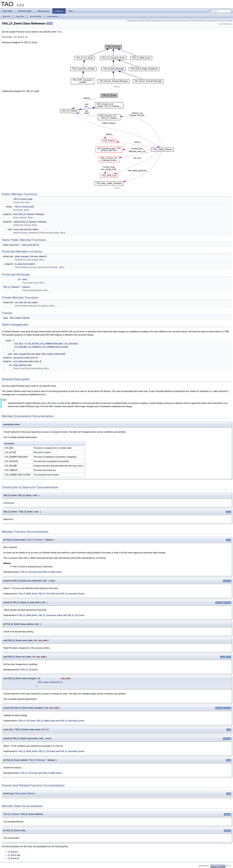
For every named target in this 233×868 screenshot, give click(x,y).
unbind (16, 222)
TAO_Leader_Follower (20, 318)
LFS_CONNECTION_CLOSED (55, 347)
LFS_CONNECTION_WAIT (52, 344)
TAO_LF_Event (20, 199)
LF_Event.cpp (14, 855)
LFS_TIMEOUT (34, 347)
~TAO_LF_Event (21, 207)
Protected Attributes (198, 21)
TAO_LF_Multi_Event (52, 572)
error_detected (20, 361)
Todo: (4, 400)
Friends (229, 21)
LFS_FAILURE (20, 347)
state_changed (20, 354)
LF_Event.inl (13, 858)
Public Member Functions (136, 21)
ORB (51, 406)
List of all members (225, 24)
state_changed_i (22, 256)
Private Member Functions (216, 21)
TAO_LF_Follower (27, 214)
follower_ (26, 287)
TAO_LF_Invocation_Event (72, 594)
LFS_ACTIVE (33, 344)
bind (15, 214)
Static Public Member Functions (157, 21)
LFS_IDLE (19, 344)
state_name (27, 245)
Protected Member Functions (180, 21)
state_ (25, 279)
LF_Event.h (13, 852)
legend (117, 87)
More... (60, 32)
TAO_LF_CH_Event (29, 572)
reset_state (18, 229)
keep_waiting (19, 365)
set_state (19, 302)
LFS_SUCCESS (71, 344)
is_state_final (21, 264)
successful (18, 358)
